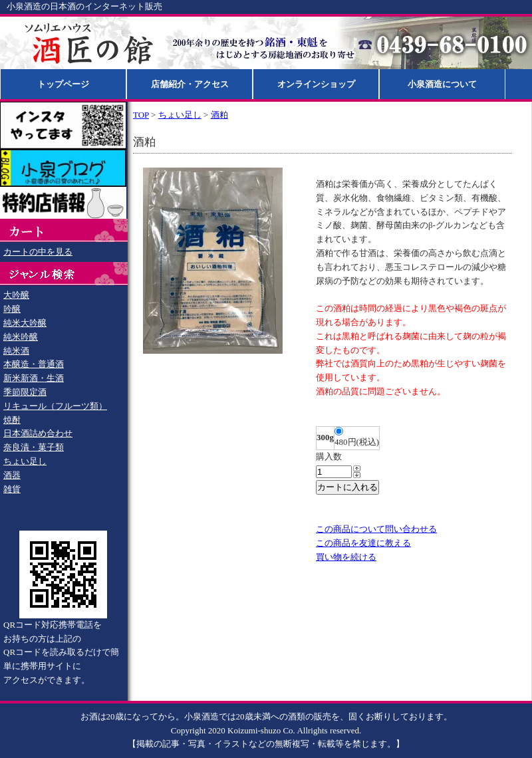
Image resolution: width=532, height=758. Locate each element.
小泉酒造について (442, 84)
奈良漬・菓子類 (34, 447)
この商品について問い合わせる (376, 529)
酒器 (12, 475)
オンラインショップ (316, 84)
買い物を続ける (346, 557)
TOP (141, 115)
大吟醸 (16, 295)
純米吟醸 (21, 337)
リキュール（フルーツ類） (55, 406)
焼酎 (12, 420)
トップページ (63, 84)
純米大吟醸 (25, 323)
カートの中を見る (38, 252)
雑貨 (12, 489)
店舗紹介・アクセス (190, 84)
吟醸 (12, 309)
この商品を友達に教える (363, 543)
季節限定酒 (25, 392)
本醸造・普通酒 (34, 364)
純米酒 (16, 351)
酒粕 (219, 115)
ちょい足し (25, 461)
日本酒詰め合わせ (38, 433)
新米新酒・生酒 (34, 378)
